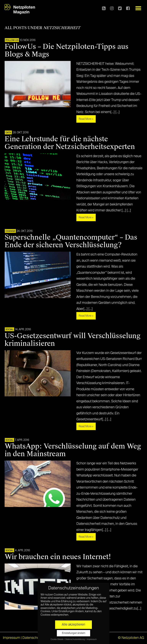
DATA (8, 133)
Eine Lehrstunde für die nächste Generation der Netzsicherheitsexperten (70, 143)
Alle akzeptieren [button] (73, 625)
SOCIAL (9, 330)
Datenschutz (32, 638)
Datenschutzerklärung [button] (75, 639)
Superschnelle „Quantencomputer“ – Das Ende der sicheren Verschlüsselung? (71, 241)
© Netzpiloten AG (131, 638)
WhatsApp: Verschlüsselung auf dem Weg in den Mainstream (73, 450)
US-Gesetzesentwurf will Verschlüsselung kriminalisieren (73, 340)
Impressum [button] (92, 639)
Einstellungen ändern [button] (74, 633)
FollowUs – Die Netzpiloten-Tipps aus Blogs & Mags (67, 50)
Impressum (11, 638)
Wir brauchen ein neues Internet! (58, 557)
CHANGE (10, 231)
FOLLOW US (12, 40)
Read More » (86, 119)
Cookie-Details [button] (57, 639)
